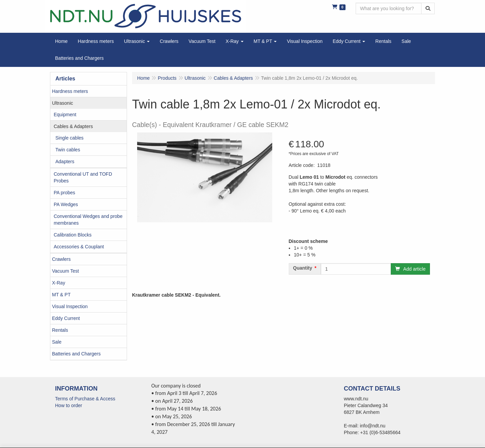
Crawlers (61, 259)
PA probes (65, 193)
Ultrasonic (62, 103)
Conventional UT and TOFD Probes (83, 177)
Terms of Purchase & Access (85, 399)
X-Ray (59, 283)
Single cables (69, 138)
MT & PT (61, 295)
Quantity (303, 268)
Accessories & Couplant (79, 247)
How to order (69, 405)
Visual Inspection (70, 306)
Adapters (65, 161)
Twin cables (68, 150)
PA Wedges (66, 204)
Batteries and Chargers (76, 354)
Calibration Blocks (73, 235)
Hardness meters (70, 91)
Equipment (65, 115)
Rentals (60, 330)
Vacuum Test (66, 271)
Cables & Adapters (73, 126)
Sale (57, 342)
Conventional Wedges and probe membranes (88, 220)
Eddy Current (66, 318)
